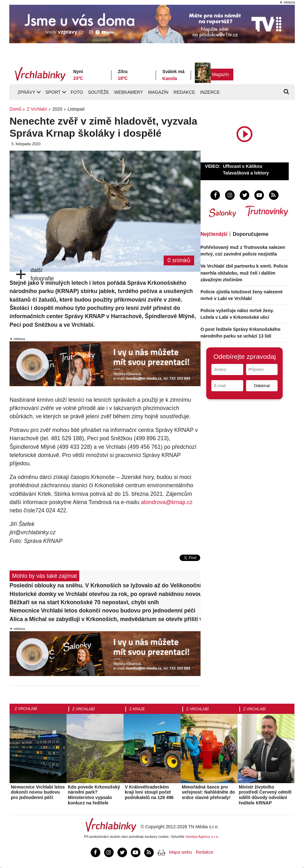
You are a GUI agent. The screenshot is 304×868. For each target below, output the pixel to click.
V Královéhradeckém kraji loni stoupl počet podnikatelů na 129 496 (149, 792)
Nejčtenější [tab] (214, 234)
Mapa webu (180, 852)
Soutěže (98, 92)
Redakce (184, 92)
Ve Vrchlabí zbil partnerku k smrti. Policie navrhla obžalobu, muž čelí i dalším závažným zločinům (244, 273)
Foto (77, 92)
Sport (53, 92)
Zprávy (26, 92)
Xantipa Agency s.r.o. (202, 837)
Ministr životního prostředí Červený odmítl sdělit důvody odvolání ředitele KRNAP (265, 795)
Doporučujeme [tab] (251, 234)
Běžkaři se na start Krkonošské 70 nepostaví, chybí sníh (84, 602)
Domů (15, 109)
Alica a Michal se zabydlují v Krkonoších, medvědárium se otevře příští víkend (105, 619)
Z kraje (137, 709)
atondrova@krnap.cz (167, 502)
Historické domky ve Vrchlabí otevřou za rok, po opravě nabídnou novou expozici (105, 594)
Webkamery (129, 92)
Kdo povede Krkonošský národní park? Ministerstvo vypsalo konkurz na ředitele (94, 795)
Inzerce (210, 92)
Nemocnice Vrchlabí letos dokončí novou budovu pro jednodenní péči (103, 611)
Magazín (221, 74)
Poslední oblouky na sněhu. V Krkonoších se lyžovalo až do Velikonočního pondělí (105, 585)
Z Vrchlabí (37, 109)
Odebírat (262, 386)
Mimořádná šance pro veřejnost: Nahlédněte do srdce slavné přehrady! (208, 792)
